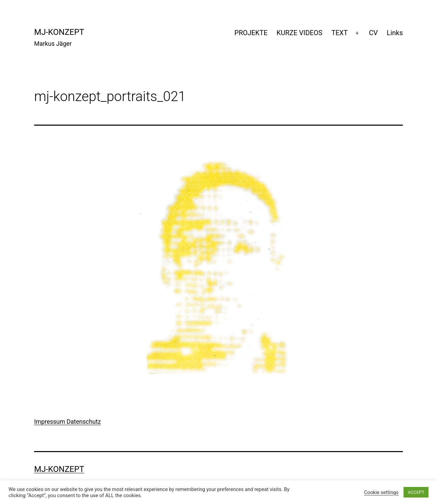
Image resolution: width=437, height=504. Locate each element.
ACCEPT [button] (416, 492)
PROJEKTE (251, 33)
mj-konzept (59, 32)
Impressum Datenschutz (67, 422)
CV (373, 33)
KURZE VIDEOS (299, 33)
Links (395, 33)
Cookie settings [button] (381, 492)
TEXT (340, 33)
